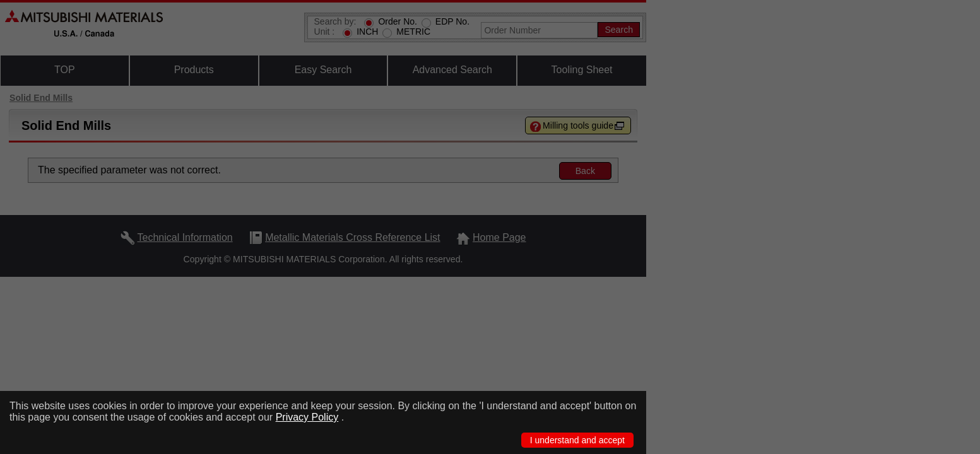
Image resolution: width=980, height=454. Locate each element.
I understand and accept (577, 440)
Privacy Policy (307, 417)
